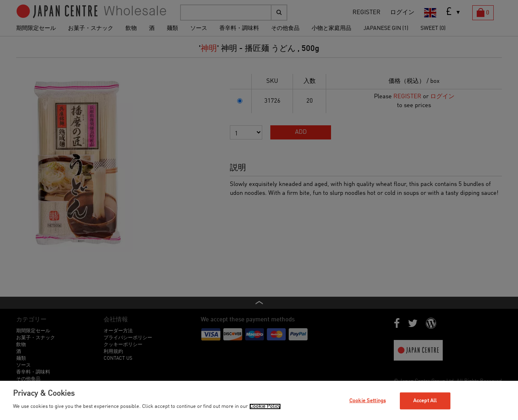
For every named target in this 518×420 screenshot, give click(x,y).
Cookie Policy (265, 406)
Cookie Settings (367, 401)
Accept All (425, 401)
